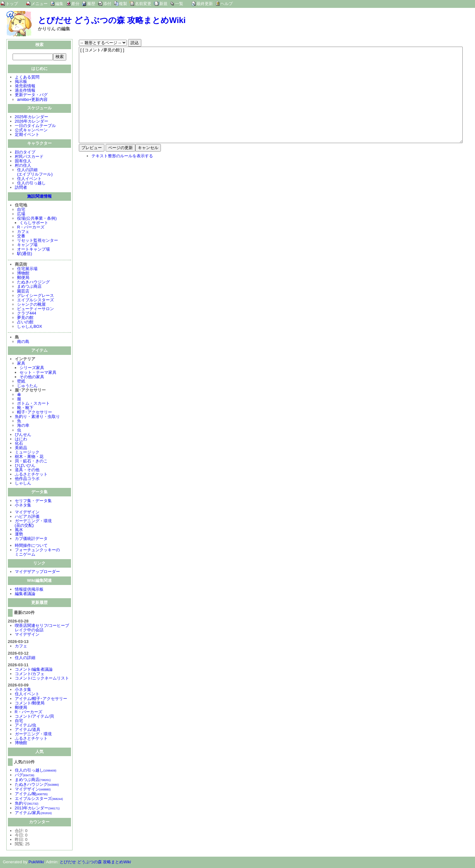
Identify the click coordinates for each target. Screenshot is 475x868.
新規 (163, 4)
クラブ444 (26, 314)
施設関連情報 (39, 197)
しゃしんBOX (29, 327)
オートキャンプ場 (33, 250)
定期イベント (27, 135)
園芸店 (23, 292)
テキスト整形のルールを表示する (122, 175)
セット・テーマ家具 (38, 373)
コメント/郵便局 (30, 704)
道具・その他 (27, 470)
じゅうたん (27, 386)
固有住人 (23, 162)
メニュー (39, 4)
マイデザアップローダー (37, 572)
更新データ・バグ (31, 95)
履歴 (91, 4)
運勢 (19, 535)
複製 (123, 4)
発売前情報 (25, 87)
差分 (75, 4)
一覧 (179, 4)
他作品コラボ (27, 479)
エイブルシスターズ (35, 301)
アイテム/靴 (31, 794)
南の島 (23, 342)
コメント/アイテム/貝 (34, 717)
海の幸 (23, 426)
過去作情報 (25, 91)
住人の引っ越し (31, 184)
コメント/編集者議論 (34, 670)
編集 (59, 4)
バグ (25, 775)
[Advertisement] (132, 224)
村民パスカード (29, 157)
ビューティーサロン (35, 309)
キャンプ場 (27, 245)
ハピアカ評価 (27, 517)
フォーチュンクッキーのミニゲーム (37, 553)
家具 (21, 364)
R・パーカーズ (31, 228)
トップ (12, 4)
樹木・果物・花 (29, 457)
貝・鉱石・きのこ (31, 462)
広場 (21, 214)
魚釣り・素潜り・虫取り (37, 417)
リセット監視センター (38, 241)
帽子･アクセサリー (35, 413)
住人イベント (29, 179)
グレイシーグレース (35, 296)
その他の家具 (32, 377)
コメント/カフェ (30, 674)
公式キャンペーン (31, 131)
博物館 (23, 274)
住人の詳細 (25, 658)
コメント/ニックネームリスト (42, 679)
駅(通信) (25, 254)
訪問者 (21, 188)
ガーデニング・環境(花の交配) (33, 524)
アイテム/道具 (28, 730)
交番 (21, 237)
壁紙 (21, 382)
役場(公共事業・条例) (37, 219)
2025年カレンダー (32, 117)
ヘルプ (227, 4)
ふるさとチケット (31, 475)
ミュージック (27, 453)
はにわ (21, 440)
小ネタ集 (23, 506)
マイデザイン (27, 513)
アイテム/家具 (33, 813)
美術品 (21, 448)
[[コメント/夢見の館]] (271, 104)
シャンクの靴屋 (31, 305)
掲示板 (21, 82)
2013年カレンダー (37, 809)
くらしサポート (34, 223)
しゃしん (23, 484)
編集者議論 (25, 594)
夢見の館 (25, 318)
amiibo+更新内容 (32, 100)
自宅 (21, 210)
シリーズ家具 (32, 368)
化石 (19, 444)
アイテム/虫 (26, 726)
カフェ (23, 232)
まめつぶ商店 (29, 287)
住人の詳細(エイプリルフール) (35, 173)
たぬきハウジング (33, 283)
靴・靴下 (25, 408)
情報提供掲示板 (29, 590)
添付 (107, 4)
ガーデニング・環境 (33, 735)
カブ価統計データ (31, 539)
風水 (19, 530)
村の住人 (23, 166)
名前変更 (143, 4)
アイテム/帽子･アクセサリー (41, 699)
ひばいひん (25, 466)
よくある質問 (27, 78)
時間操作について (31, 546)
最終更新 (205, 4)
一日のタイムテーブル (35, 126)
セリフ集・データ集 (33, 501)
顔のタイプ (25, 153)
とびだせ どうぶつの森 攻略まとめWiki (112, 20)
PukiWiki (36, 862)
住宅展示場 (27, 269)
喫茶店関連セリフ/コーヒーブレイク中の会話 (42, 628)
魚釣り (27, 804)
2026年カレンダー (32, 122)
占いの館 (25, 323)
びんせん (23, 435)
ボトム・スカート (33, 404)
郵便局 (23, 278)
